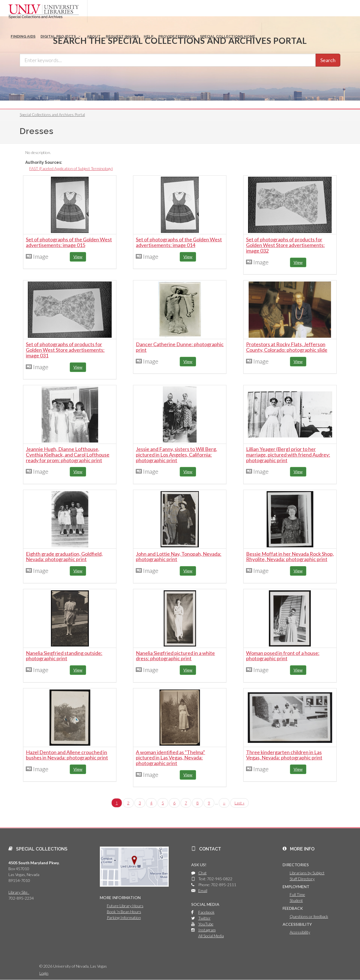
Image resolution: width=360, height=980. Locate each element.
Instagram (207, 930)
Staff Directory (302, 879)
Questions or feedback (309, 916)
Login (44, 973)
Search (328, 60)
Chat (202, 873)
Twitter (204, 918)
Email (203, 891)
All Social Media (211, 936)
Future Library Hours (125, 906)
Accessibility (300, 932)
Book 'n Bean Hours (124, 912)
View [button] (78, 257)
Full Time (297, 894)
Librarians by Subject (307, 873)
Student (296, 900)
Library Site (19, 892)
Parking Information (124, 917)
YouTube (206, 924)
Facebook (206, 912)
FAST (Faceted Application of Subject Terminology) (71, 168)
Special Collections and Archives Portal (52, 114)
